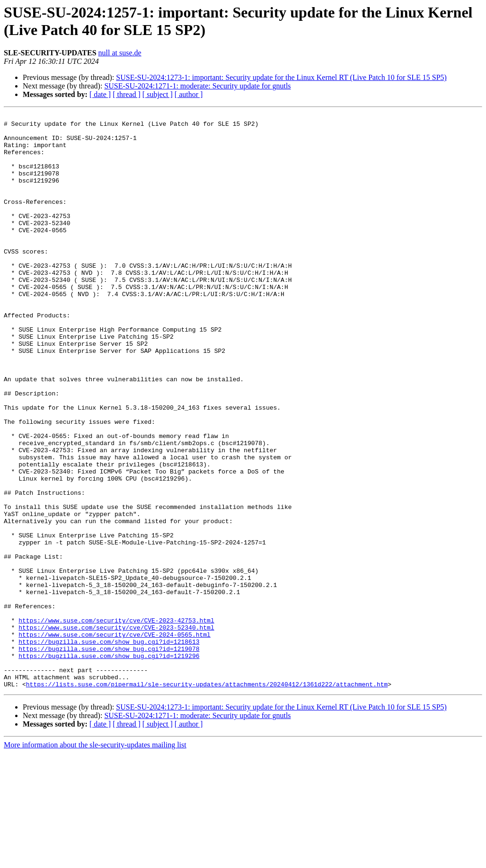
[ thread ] (127, 94)
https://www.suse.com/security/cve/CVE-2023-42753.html (116, 722)
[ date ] (100, 94)
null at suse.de (120, 53)
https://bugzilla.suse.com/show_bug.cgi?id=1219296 (109, 765)
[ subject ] (158, 94)
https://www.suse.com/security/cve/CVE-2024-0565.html (115, 739)
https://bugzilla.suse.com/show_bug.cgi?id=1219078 (109, 756)
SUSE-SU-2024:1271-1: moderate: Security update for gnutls (197, 86)
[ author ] (189, 94)
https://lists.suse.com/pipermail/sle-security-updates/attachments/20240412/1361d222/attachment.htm (207, 799)
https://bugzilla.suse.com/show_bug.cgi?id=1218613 (109, 748)
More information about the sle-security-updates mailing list (95, 860)
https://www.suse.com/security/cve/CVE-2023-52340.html (116, 731)
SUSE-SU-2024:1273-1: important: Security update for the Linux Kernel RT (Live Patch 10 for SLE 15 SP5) (281, 77)
